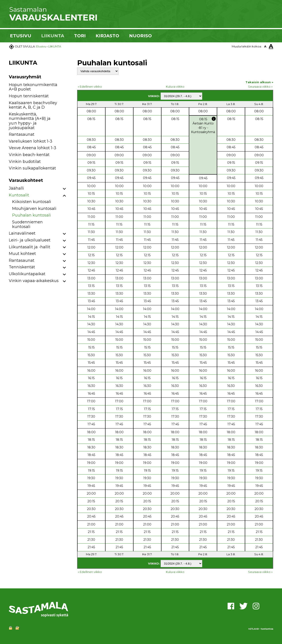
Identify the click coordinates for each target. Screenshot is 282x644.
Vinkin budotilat (25, 162)
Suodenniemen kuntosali (27, 224)
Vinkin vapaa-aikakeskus (34, 281)
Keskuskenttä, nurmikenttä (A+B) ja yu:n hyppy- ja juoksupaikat (30, 121)
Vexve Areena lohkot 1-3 (32, 148)
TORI (80, 36)
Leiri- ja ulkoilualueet (30, 240)
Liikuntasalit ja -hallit (30, 247)
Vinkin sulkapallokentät (32, 168)
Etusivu (41, 46)
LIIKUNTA (53, 36)
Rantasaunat (22, 134)
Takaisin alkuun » (259, 82)
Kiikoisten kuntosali (32, 202)
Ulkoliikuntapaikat (27, 274)
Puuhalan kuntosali (32, 215)
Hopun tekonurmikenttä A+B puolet (33, 87)
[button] (64, 189)
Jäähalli (16, 188)
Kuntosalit (19, 195)
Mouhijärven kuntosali (34, 209)
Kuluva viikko (175, 87)
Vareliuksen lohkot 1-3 (31, 141)
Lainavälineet (22, 233)
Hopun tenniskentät (29, 96)
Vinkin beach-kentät (29, 155)
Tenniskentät (22, 267)
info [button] (214, 119)
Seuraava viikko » (260, 87)
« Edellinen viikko (90, 87)
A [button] (265, 46)
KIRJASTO (107, 36)
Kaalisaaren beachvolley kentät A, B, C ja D (33, 105)
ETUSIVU (21, 36)
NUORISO (140, 36)
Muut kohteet (22, 254)
